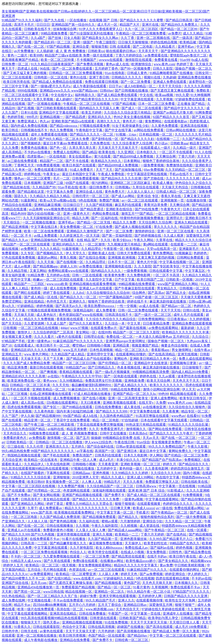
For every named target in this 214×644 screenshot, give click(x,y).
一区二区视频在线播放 (39, 222)
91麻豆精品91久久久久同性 (89, 389)
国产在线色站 (177, 534)
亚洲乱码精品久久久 (68, 244)
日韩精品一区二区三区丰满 (30, 385)
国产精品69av (138, 636)
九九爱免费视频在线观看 (62, 556)
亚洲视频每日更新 (183, 363)
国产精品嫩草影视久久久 (69, 543)
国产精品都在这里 (31, 192)
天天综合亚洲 (12, 460)
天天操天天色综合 (175, 187)
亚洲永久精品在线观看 (191, 222)
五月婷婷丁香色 (107, 69)
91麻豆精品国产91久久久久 (147, 570)
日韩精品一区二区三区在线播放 (59, 442)
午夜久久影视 (198, 447)
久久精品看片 (166, 47)
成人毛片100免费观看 (191, 627)
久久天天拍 (61, 385)
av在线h (54, 376)
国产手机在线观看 (57, 455)
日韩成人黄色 (138, 73)
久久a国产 (39, 38)
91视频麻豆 (183, 253)
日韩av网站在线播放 (181, 130)
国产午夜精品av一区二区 (170, 512)
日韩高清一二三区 (34, 543)
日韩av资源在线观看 (131, 447)
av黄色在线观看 (52, 631)
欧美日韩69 (36, 482)
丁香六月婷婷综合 (129, 55)
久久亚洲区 (126, 152)
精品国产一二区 (52, 161)
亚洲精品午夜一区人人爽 (79, 460)
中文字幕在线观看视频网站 (28, 614)
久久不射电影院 (82, 548)
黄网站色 (121, 359)
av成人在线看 (149, 306)
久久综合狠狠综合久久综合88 (108, 293)
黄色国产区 (132, 583)
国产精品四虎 (76, 117)
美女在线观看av (81, 156)
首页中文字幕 (21, 280)
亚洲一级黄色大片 (77, 214)
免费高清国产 (83, 455)
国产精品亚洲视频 (15, 227)
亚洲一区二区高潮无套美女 (129, 398)
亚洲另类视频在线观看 (74, 534)
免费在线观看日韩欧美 (51, 170)
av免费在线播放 (91, 266)
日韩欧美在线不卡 (38, 29)
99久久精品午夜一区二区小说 (149, 592)
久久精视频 (129, 526)
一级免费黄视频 (153, 165)
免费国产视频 (110, 200)
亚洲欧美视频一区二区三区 (141, 464)
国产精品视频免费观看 (99, 517)
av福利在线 (56, 429)
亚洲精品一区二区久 (110, 592)
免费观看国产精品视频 (79, 587)
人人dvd (79, 293)
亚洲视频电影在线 (118, 266)
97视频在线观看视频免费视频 (50, 310)
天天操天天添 (31, 359)
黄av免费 (166, 565)
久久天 (94, 429)
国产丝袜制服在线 (129, 170)
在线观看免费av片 (104, 328)
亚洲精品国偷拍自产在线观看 (53, 240)
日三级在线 (16, 447)
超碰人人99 (69, 266)
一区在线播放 (77, 20)
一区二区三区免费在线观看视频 (45, 552)
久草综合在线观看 (146, 187)
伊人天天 (189, 389)
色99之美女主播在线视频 (132, 117)
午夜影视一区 (114, 249)
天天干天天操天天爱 (81, 631)
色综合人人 (78, 552)
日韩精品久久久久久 (127, 77)
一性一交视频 (127, 306)
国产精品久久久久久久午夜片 (172, 433)
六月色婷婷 (107, 631)
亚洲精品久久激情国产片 (85, 231)
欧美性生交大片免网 (181, 600)
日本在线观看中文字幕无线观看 (164, 420)
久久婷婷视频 (200, 319)
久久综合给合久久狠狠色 (187, 407)
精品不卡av (23, 605)
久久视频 (83, 526)
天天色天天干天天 (186, 381)
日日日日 (43, 25)
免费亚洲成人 (28, 121)
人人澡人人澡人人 (141, 192)
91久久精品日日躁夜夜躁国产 (53, 64)
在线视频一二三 (168, 139)
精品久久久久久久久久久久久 (87, 508)
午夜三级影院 (106, 42)
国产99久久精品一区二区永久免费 (64, 139)
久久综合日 (201, 337)
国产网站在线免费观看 (166, 429)
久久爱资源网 (34, 323)
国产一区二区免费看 (136, 82)
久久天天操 (46, 262)
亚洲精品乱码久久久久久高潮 (24, 376)
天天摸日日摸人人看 (185, 622)
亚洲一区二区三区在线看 (176, 231)
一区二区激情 (95, 244)
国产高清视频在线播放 (134, 631)
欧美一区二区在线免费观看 (45, 231)
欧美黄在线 (107, 152)
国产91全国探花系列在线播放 (92, 33)
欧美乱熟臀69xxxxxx (100, 306)
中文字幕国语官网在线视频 (147, 174)
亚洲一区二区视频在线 (154, 38)
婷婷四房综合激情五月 (188, 469)
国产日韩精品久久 (102, 367)
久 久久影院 (143, 266)
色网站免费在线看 (106, 214)
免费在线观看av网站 (189, 508)
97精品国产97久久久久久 (191, 592)
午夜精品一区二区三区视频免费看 (141, 33)
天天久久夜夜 (133, 482)
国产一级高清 (183, 38)
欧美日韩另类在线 (17, 82)
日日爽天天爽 (121, 508)
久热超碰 (169, 77)
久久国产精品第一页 (103, 539)
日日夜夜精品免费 (157, 323)
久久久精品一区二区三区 (184, 521)
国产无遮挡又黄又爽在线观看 (173, 91)
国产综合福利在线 (101, 447)
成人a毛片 (107, 460)
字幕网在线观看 (59, 473)
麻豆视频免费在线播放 (106, 543)
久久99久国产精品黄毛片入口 (171, 539)
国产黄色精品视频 (64, 521)
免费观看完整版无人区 (162, 482)
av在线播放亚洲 (155, 407)
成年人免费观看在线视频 (50, 134)
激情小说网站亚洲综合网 (162, 389)
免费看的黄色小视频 (59, 530)
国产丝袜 (55, 38)
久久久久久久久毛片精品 (193, 134)
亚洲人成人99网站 (141, 477)
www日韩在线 (53, 592)
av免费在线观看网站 (164, 328)
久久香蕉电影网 (157, 469)
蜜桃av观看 (110, 521)
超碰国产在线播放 (131, 627)
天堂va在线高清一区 (162, 249)
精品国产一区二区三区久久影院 (137, 332)
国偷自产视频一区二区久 (194, 69)
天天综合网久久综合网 (155, 222)
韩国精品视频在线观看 (24, 455)
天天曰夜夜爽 (91, 403)
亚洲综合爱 (81, 47)
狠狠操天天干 (31, 622)
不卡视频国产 (87, 60)
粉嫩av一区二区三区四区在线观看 (58, 280)
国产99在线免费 (147, 209)
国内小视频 (192, 473)
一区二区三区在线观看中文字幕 (25, 95)
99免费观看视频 (48, 165)
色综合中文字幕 (74, 627)
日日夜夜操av (178, 319)
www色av (178, 416)
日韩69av (106, 91)
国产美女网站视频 (47, 495)
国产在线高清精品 (162, 354)
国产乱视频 (26, 108)
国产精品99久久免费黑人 (180, 25)
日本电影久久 (147, 152)
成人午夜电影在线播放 (41, 640)
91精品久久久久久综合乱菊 (189, 425)
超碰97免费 (89, 596)
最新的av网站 (48, 258)
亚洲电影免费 (135, 381)
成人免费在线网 (14, 600)
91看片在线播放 (74, 539)
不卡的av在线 (201, 578)
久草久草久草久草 (83, 148)
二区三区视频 (18, 394)
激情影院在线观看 (139, 60)
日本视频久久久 (187, 583)
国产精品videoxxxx (64, 126)
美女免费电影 (157, 552)
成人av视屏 (23, 266)
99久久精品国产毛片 (101, 600)
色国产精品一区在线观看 (107, 636)
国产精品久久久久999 (112, 411)
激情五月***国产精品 (138, 214)
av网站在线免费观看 (149, 130)
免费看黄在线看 (166, 60)
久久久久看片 (45, 337)
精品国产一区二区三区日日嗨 (74, 363)
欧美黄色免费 (115, 275)
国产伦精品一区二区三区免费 (186, 455)
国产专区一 (52, 407)
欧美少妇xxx (122, 240)
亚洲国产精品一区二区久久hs (135, 394)
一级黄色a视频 (133, 499)
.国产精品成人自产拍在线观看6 (89, 359)
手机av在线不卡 (181, 174)
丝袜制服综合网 (65, 29)
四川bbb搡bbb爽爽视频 (50, 605)
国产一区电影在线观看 (121, 376)
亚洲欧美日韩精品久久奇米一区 (153, 359)
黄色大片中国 (147, 262)
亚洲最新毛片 (189, 249)
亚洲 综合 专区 (148, 196)
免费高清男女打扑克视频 (104, 381)
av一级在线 (164, 508)
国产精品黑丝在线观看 (129, 556)
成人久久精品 (193, 33)
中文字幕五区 (195, 271)
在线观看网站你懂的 (131, 354)
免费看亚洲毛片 (112, 429)
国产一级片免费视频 (192, 517)
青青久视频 (69, 258)
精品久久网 (81, 218)
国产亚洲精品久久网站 (28, 504)
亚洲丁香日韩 (99, 77)
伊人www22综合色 (99, 442)
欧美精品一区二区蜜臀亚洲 (76, 574)
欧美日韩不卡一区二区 (53, 345)
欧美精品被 (188, 42)
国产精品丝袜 (202, 205)
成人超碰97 (64, 99)
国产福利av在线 (162, 548)
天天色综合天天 (128, 609)
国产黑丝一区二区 (28, 592)
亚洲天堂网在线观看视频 (118, 596)
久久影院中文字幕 (99, 280)
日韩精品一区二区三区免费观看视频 (76, 73)
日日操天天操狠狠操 (134, 42)
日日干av (116, 86)
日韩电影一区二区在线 (51, 77)
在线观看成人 (24, 345)
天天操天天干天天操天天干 (118, 148)
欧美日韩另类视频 (73, 636)
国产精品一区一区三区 (115, 587)
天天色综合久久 (15, 433)
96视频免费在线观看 (44, 433)
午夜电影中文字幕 (89, 130)
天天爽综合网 (166, 156)
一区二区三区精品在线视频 (176, 214)
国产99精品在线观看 (78, 407)
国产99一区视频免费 (136, 69)
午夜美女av (52, 174)
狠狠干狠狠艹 (185, 605)
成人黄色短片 (47, 315)
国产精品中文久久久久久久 (184, 108)
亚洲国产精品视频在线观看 (83, 495)
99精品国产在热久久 (185, 543)
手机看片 (143, 512)
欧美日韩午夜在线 (183, 556)
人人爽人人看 (92, 482)
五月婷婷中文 (107, 469)
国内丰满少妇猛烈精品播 (75, 411)
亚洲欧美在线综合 (120, 209)
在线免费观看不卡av (45, 539)
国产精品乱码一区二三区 (53, 42)
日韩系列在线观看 (108, 455)
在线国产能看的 (33, 473)
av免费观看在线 (156, 55)
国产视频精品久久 (50, 253)
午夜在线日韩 (125, 442)
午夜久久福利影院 (105, 526)
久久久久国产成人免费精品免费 (27, 363)
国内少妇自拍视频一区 (44, 214)
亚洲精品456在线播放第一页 (39, 587)
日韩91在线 (192, 310)
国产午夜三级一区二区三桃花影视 (50, 425)
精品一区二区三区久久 (132, 350)
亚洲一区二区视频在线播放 (37, 636)
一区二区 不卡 (22, 236)
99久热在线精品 (14, 596)
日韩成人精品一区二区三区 (177, 192)
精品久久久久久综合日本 (194, 240)
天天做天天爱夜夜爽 (196, 297)
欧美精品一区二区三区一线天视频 (51, 565)
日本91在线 (29, 112)
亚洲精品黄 (121, 345)
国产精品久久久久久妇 (138, 139)
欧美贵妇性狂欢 (156, 543)
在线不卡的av (157, 556)
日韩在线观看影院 (47, 627)
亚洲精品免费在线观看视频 (192, 323)
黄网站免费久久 (181, 451)
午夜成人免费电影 (112, 174)
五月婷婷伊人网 (150, 596)
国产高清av (156, 293)
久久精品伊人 (34, 464)
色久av (45, 121)
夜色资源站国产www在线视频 (81, 315)
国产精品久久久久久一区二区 (92, 134)
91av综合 (143, 442)
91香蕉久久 (23, 627)
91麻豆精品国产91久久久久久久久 (79, 341)
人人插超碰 (45, 51)
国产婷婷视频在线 (148, 236)
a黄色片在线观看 (69, 337)
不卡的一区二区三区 (26, 556)
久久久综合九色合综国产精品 (24, 429)
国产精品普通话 (92, 209)
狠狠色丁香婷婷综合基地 (161, 161)
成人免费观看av (51, 508)
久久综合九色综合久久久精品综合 (111, 319)
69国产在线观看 (78, 183)
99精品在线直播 (15, 209)
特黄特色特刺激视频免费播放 (142, 218)
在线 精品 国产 (88, 240)
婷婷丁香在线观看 (57, 293)
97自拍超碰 (130, 420)
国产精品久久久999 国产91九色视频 (28, 534)
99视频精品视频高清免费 (151, 372)
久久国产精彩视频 (99, 205)
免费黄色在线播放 (34, 148)
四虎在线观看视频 (199, 385)
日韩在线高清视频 (102, 627)
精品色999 (18, 214)
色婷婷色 (201, 253)
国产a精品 (90, 152)
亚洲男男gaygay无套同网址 (126, 341)
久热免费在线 (100, 143)
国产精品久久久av (15, 240)
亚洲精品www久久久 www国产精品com (69, 91)
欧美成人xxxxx (144, 508)
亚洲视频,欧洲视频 (122, 258)
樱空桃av (79, 345)
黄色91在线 (79, 77)
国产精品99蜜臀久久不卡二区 (24, 578)
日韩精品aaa (82, 473)
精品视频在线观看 (184, 394)
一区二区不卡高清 (166, 275)
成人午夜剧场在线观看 (90, 86)
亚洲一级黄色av (39, 341)
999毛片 (32, 117)
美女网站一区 (86, 332)
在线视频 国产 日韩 (104, 20)
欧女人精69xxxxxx (110, 548)
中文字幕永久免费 (60, 192)
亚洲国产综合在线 (15, 583)
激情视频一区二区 (61, 438)
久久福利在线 (89, 521)
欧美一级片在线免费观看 (36, 609)
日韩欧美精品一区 (20, 442)
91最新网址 (29, 200)
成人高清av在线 (33, 403)
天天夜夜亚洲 (108, 464)
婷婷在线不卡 (138, 301)
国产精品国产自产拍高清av (162, 460)
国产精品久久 (129, 517)
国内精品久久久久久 (106, 271)
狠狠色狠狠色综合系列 (158, 517)
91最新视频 (71, 249)
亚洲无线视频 (188, 354)
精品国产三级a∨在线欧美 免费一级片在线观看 (79, 55)
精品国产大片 (130, 25)
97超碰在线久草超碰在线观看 (164, 609)
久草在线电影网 (59, 464)
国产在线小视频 (94, 398)
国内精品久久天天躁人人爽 (99, 108)
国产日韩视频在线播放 (132, 91)
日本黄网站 (132, 161)
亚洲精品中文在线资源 (151, 363)
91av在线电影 (115, 73)
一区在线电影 (57, 156)
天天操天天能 (24, 315)
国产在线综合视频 (93, 258)
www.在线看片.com (87, 578)
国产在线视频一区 (70, 262)
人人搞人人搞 (38, 521)
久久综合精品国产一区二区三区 (110, 486)
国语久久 (21, 196)
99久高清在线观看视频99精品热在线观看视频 (36, 469)
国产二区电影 (143, 47)
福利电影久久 (85, 95)
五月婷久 (78, 447)
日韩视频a (123, 187)
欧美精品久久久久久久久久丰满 (186, 332)
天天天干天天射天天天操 (149, 622)
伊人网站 (156, 455)
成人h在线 (90, 416)
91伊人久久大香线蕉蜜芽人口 (101, 29)
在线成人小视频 (133, 552)
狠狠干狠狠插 (125, 504)
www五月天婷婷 (76, 350)
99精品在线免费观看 (126, 389)
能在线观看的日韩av (121, 51)
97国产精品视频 (59, 47)
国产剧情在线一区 (105, 139)
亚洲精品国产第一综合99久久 (74, 25)
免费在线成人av (137, 548)
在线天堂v (146, 403)
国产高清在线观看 (160, 627)
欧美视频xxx (135, 249)
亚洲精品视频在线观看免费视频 (93, 284)
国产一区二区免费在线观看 (73, 69)
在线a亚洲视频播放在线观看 (51, 394)
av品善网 (35, 209)
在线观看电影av (176, 121)
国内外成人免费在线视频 (29, 126)
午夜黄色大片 (171, 209)
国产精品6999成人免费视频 (134, 156)
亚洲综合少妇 (153, 521)
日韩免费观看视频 (86, 178)
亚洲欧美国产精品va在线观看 (73, 121)
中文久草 (134, 323)
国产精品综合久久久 (194, 464)
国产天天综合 (12, 323)
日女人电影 (72, 38)
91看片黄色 (141, 587)
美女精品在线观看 (57, 499)
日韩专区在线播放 (198, 429)
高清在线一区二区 (70, 609)
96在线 (45, 69)
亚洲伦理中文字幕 (101, 354)
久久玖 (106, 240)
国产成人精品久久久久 (131, 385)
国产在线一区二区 (31, 47)
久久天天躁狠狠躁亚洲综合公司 (47, 218)
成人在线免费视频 (64, 288)
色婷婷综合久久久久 (178, 504)
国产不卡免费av (19, 495)
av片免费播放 (24, 51)
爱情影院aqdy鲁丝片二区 (189, 55)
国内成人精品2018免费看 (190, 372)
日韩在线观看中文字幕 (166, 271)
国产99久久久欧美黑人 (86, 323)
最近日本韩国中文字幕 (79, 174)
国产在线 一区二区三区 (179, 438)
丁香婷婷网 (204, 433)
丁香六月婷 (187, 156)
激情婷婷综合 (145, 231)
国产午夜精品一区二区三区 (165, 530)
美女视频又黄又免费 (17, 337)
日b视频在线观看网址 (63, 403)
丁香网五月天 (24, 165)
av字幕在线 (85, 451)
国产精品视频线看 (108, 583)
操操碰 (96, 438)
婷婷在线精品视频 (164, 42)
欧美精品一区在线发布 (41, 460)
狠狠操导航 (100, 47)
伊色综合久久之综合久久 (194, 183)
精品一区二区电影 (106, 420)
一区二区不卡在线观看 (176, 152)
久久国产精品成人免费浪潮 (60, 517)
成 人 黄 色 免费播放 (71, 51)
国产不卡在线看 (78, 161)
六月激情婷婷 (131, 521)
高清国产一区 (105, 451)
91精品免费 (36, 275)
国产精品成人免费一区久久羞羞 (176, 631)
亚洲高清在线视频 (194, 126)
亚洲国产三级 (53, 183)
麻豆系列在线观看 (129, 205)
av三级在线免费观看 (23, 161)
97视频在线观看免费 (95, 126)
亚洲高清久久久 (58, 447)
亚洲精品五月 (12, 354)
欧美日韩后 (10, 130)
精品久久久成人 (113, 477)
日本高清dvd (138, 433)
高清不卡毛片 (24, 25)
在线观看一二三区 (184, 244)
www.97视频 (80, 328)
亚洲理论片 (175, 218)
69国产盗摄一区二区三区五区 (157, 297)
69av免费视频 (154, 170)
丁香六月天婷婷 (153, 534)
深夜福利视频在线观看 (110, 490)
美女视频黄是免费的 (167, 442)
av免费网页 (29, 249)
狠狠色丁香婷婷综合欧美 (107, 301)
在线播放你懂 (197, 200)
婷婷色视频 (45, 306)
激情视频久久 (136, 429)
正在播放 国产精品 (191, 104)
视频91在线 (153, 77)
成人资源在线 (150, 526)
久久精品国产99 (44, 187)
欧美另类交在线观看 (104, 552)
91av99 (185, 60)
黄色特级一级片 (131, 469)
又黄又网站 (38, 271)
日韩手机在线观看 (17, 389)
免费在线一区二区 (120, 337)
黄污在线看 (103, 156)
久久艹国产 (10, 416)
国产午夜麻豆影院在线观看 (135, 288)
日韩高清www (147, 486)
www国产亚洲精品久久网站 (178, 284)
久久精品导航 (18, 271)
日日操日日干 (74, 205)
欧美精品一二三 (127, 534)
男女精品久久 (167, 288)
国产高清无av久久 (69, 306)
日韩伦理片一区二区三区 (91, 196)
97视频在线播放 (83, 469)
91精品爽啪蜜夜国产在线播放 (172, 73)
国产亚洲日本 (127, 451)
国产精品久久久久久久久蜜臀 (142, 20)
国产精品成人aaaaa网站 (125, 530)
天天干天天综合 (170, 86)
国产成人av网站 (123, 196)
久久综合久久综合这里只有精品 (128, 112)
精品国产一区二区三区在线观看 (27, 244)
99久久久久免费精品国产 (167, 447)
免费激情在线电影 (180, 165)
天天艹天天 (104, 170)
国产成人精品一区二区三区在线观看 (154, 495)
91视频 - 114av (127, 134)
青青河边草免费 (156, 205)
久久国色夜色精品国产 (117, 416)
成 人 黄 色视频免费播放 (80, 433)
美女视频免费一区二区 (63, 482)
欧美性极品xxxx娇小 (141, 561)
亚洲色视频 (101, 473)
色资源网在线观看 (77, 490)
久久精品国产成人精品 (68, 354)
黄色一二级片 (18, 55)
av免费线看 (37, 438)
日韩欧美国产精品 (133, 618)
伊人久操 (27, 416)
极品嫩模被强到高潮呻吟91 (92, 385)
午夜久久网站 (144, 240)
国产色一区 (59, 148)
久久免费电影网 (139, 275)
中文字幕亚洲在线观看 (138, 99)
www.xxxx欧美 (57, 284)
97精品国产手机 (14, 341)
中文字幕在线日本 (45, 227)
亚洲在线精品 (34, 301)
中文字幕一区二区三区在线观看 (173, 636)
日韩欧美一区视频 (180, 280)
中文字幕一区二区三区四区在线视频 (29, 486)
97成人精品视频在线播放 (93, 394)
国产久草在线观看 (57, 561)
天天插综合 (12, 222)
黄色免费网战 (163, 253)
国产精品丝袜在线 (17, 187)
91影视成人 (176, 490)
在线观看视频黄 (149, 504)
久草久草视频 (43, 99)
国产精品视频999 (48, 416)
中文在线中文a (62, 95)
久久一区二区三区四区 (142, 29)
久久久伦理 (35, 447)
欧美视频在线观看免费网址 (75, 512)
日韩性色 (176, 552)
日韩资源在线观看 (104, 618)
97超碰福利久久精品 (119, 578)
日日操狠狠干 (192, 367)
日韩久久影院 (163, 69)
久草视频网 (160, 587)
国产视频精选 (31, 143)
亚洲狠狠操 (62, 477)
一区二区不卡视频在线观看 (31, 398)
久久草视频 (165, 99)
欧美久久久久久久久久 (167, 385)
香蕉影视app (161, 350)
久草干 (32, 508)
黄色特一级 (39, 288)
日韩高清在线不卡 (119, 315)
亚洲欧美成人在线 (102, 253)
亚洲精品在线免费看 (75, 640)
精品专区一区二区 (195, 411)
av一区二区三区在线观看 (140, 200)
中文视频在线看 (39, 600)
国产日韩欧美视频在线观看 (57, 108)
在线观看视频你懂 (150, 600)
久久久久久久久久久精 (183, 178)
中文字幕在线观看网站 (162, 499)
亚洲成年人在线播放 (178, 614)
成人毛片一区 (108, 25)
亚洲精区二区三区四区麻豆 (131, 183)
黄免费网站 (154, 121)
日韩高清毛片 (31, 499)
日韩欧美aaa (179, 143)
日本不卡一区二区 (122, 262)
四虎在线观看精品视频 (173, 578)
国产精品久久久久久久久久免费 (96, 499)
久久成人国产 (57, 323)
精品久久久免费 (125, 222)
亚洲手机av (186, 47)
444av (65, 328)
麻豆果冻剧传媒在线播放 (168, 301)
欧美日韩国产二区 (151, 280)
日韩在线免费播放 (108, 407)
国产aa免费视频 (152, 574)
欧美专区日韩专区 (193, 398)
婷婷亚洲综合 (176, 574)
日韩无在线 (29, 631)
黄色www (50, 381)
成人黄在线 (132, 407)
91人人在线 (203, 152)
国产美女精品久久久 (174, 561)
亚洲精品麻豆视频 (48, 205)
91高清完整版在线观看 (153, 416)
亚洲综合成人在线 (89, 192)
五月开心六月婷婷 (83, 605)
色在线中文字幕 (168, 477)
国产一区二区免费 (120, 231)
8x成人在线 (200, 60)
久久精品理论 (92, 249)
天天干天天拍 (171, 310)
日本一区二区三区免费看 (157, 104)
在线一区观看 (197, 530)
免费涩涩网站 (12, 301)
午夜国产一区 (118, 614)
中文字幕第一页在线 (146, 614)
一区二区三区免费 (96, 556)
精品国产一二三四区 (29, 284)
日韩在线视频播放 (60, 526)
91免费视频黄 (193, 495)
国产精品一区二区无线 (94, 222)
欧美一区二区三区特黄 (58, 60)
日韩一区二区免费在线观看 (139, 310)
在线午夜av (203, 350)
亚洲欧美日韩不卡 (199, 218)
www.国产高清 (42, 512)
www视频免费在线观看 (61, 209)
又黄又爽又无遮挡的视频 (157, 258)
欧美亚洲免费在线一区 (24, 381)
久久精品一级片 (185, 148)
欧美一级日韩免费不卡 (97, 187)
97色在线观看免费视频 (19, 258)
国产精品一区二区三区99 (179, 29)
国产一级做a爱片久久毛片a (51, 86)
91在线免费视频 (117, 622)
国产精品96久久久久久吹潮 (122, 178)
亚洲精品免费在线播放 (194, 77)
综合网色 (139, 293)
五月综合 (34, 570)
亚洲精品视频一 (52, 117)
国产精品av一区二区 (177, 306)
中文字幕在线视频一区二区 (180, 262)
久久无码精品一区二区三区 (186, 170)
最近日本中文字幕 (153, 451)
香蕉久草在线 (171, 196)
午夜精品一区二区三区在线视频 (87, 104)
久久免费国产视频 (71, 486)
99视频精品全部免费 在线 (122, 438)
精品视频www (201, 561)
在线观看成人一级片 (156, 148)
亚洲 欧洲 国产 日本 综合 (147, 490)
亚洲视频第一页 (173, 200)
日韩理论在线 (94, 337)
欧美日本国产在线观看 (79, 165)
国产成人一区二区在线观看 (142, 108)
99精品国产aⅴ (76, 367)
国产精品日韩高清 (179, 20)
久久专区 (28, 253)
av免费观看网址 (42, 574)
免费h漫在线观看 (86, 561)
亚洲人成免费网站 (164, 398)
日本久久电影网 (136, 455)
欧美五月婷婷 (92, 112)
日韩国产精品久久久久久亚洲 (186, 596)
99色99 (163, 394)
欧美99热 (36, 55)
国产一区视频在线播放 (45, 104)
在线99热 (105, 332)
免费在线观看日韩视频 (102, 82)
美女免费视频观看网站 (95, 565)
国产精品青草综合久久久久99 (97, 99)
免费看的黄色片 (15, 438)
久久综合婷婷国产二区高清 (53, 332)
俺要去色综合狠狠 (175, 345)
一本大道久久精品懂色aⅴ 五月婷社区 (163, 337)
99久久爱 (182, 95)
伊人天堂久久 (76, 253)
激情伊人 (24, 332)
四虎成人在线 (28, 69)
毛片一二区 (62, 178)
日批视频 (10, 328)
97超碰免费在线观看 (191, 99)
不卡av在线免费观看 (68, 600)
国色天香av (52, 622)
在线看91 (193, 416)
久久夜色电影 (45, 411)
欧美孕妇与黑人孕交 (164, 618)
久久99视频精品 (71, 381)
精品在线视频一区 (79, 592)
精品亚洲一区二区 (38, 420)
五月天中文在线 (19, 99)
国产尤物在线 (154, 178)
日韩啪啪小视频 (99, 345)
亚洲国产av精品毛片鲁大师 (173, 112)
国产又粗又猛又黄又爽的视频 (25, 73)
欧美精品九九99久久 (107, 161)
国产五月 (83, 438)
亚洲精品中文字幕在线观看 (59, 112)
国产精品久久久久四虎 (20, 139)
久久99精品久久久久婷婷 (130, 473)
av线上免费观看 (46, 236)
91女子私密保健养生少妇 (131, 126)
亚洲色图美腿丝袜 (134, 539)
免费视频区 (193, 460)
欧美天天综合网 (159, 381)
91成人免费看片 (82, 170)
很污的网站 (100, 183)
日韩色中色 (10, 631)
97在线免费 (104, 227)
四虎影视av (36, 156)
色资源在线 (78, 570)
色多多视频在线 (129, 367)
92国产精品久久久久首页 (171, 117)
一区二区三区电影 (24, 517)
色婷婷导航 (16, 117)
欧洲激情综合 (142, 64)
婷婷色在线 (148, 376)
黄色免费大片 (115, 192)
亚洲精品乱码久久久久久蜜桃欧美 (36, 350)
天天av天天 (151, 438)
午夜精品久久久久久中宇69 (82, 376)
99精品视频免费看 (55, 33)
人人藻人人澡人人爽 (91, 530)
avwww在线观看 (111, 60)
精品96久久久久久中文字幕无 (136, 565)
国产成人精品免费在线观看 (118, 95)
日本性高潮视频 (102, 350)
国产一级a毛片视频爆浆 (113, 372)
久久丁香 (128, 38)
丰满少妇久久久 (128, 460)
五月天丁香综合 (110, 605)
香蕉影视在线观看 (70, 319)
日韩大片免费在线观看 (134, 253)
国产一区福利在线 (105, 218)
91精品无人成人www (26, 561)
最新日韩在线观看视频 (47, 367)
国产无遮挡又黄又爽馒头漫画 (71, 583)
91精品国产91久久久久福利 (22, 20)
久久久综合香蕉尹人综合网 (133, 143)
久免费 (161, 403)
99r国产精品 (72, 416)
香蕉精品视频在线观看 (76, 372)
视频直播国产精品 (145, 345)
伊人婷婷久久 (198, 574)
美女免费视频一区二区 (77, 227)
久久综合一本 (115, 323)
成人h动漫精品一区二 (140, 86)
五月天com (39, 583)
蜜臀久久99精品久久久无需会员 (89, 504)
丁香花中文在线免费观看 (72, 420)
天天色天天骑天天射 (158, 583)
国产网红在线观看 (28, 293)
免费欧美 (203, 91)
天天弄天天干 (149, 51)
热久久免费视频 (62, 130)
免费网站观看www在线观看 (69, 271)
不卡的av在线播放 (38, 152)
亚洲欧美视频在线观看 (120, 403)
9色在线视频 (88, 200)
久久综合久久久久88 (166, 473)
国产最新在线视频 (133, 328)
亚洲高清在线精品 (64, 614)
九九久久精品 (50, 249)
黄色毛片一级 (133, 121)
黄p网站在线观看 (156, 244)
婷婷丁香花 (55, 504)
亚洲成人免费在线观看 (170, 82)
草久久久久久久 (166, 227)
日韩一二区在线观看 (88, 275)
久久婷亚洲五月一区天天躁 (80, 236)
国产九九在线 (55, 20)
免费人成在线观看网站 (195, 359)
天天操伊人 (134, 543)
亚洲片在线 (151, 25)
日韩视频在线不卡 (34, 130)
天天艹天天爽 (53, 359)
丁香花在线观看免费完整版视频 (100, 425)
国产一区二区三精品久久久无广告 (53, 596)
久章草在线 (165, 240)
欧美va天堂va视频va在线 (58, 200)
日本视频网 (33, 183)
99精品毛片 (113, 482)
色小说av (162, 143)
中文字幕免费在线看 (145, 411)
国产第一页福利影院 (117, 236)
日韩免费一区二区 (15, 64)
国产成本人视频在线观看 (134, 227)
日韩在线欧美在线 (195, 482)
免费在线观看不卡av (186, 587)
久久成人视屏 (174, 236)
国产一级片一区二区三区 (153, 315)
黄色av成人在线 (118, 64)
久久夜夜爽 (171, 411)
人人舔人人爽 (109, 574)
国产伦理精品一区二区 (115, 363)
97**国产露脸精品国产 (116, 297)
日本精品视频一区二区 (156, 134)
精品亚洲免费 (18, 367)
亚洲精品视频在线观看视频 (83, 622)
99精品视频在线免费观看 (137, 284)
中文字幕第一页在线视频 (177, 486)
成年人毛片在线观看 (189, 315)
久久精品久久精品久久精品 (50, 196)
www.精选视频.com (100, 609)
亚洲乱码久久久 (100, 117)
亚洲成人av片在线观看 (96, 288)
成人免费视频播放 (67, 398)
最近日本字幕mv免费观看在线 (66, 143)
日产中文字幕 (125, 280)
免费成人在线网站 (67, 152)
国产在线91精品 (60, 578)
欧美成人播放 (163, 183)
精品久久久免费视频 (39, 319)
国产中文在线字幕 (118, 130)
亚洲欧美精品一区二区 (49, 389)
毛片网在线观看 (55, 570)
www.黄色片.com (180, 403)
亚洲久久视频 (103, 534)
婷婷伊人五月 (14, 565)
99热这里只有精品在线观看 (146, 425)
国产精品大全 (176, 293)
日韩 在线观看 (120, 47)
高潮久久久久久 (109, 121)
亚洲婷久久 (78, 301)
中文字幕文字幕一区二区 (116, 512)
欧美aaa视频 (165, 95)
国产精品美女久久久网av (101, 38)
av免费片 (175, 33)
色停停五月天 (57, 301)
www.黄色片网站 (37, 354)
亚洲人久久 (126, 600)
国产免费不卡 (115, 495)
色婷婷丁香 (185, 64)
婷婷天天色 (129, 574)
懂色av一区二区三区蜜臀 (33, 178)
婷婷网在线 (33, 174)
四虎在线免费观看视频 (24, 407)
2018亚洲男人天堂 (86, 477)
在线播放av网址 (112, 561)
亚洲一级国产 (84, 42)
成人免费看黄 (106, 310)
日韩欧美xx (96, 51)
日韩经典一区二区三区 (132, 640)
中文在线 (147, 95)
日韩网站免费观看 (191, 258)
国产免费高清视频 (90, 64)
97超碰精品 (26, 306)
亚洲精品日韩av (136, 605)
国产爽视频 (49, 372)
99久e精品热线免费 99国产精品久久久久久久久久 (38, 451)
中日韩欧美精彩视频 (190, 565)
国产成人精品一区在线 (41, 297)
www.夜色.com (164, 64)
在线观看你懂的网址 (185, 570)
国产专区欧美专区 (167, 266)
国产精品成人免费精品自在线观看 (58, 82)
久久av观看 (167, 376)
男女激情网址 (182, 350)
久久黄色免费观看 (165, 126)
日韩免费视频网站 (152, 319)
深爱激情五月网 (198, 236)
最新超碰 (188, 328)
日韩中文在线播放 (113, 433)
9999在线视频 (28, 91)
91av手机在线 (68, 187)
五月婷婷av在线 (58, 275)
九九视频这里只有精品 (124, 244)
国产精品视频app (46, 266)
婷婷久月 (170, 464)
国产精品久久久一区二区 (79, 297)
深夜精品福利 (84, 310)
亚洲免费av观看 (14, 156)
